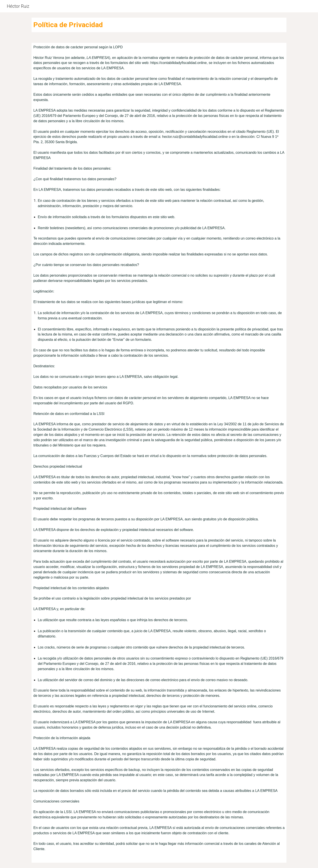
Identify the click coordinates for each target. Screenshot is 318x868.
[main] (159, 25)
